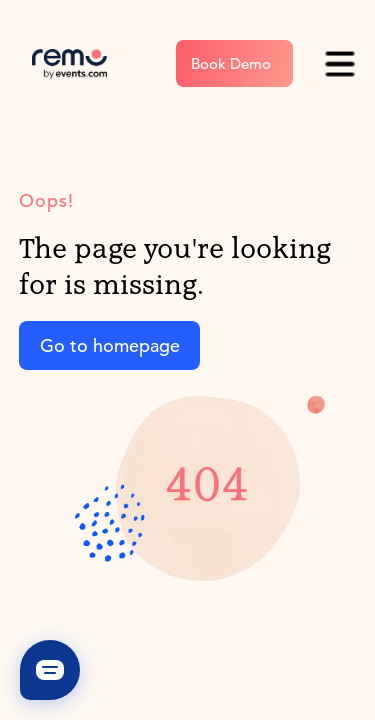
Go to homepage (110, 345)
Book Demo (231, 63)
